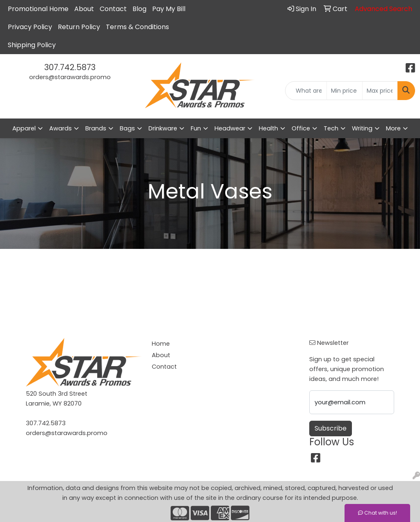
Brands (96, 128)
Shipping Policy (32, 45)
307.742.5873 (70, 67)
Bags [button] (127, 128)
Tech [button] (331, 128)
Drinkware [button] (163, 128)
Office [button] (301, 128)
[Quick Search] (306, 91)
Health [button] (268, 128)
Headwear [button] (230, 128)
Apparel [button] (24, 128)
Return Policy (79, 27)
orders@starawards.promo (70, 77)
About (84, 9)
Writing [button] (362, 128)
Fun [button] (196, 128)
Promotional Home (38, 9)
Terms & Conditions (137, 27)
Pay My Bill (169, 9)
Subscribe (331, 428)
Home (161, 344)
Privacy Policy (30, 27)
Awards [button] (60, 128)
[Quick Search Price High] (380, 91)
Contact (113, 9)
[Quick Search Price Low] (344, 91)
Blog (139, 9)
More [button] (393, 128)
